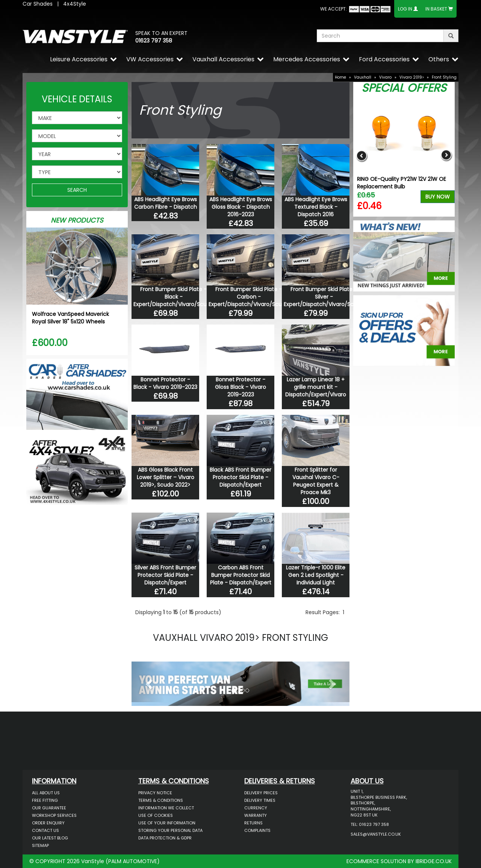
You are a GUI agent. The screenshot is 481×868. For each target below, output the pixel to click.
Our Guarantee (49, 808)
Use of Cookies (156, 815)
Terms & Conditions (161, 800)
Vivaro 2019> (412, 77)
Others (439, 59)
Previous (362, 156)
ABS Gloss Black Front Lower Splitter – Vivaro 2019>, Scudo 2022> (166, 477)
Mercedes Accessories (307, 59)
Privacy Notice (155, 793)
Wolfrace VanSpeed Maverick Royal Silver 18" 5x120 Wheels (70, 318)
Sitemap (40, 845)
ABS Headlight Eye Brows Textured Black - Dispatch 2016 (316, 207)
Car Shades (38, 4)
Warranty (256, 815)
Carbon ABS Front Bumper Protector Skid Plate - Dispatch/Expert (241, 575)
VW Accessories (150, 59)
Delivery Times (260, 800)
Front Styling (444, 77)
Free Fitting (45, 800)
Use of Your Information (167, 823)
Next (446, 156)
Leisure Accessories (79, 59)
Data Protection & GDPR (165, 838)
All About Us (46, 793)
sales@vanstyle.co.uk (376, 834)
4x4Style (75, 4)
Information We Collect (166, 808)
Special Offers (404, 88)
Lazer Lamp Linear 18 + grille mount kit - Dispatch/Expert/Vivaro (316, 387)
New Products (77, 220)
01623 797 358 (154, 41)
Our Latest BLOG (50, 838)
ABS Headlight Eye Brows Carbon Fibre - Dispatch (166, 203)
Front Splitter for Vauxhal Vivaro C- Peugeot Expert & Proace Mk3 (316, 481)
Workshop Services (54, 815)
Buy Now (438, 197)
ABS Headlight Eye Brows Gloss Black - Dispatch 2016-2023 (241, 207)
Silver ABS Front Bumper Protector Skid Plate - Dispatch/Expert (165, 575)
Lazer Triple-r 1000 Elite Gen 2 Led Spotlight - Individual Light (316, 575)
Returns (253, 823)
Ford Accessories (384, 59)
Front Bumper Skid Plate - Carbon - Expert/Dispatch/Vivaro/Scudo (249, 297)
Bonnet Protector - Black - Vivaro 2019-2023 (165, 383)
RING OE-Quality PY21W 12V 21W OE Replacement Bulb (402, 183)
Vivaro (385, 77)
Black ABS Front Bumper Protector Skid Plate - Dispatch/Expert (240, 477)
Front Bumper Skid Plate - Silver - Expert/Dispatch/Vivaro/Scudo (324, 297)
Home (340, 77)
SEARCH (77, 190)
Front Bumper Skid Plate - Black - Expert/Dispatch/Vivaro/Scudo (173, 297)
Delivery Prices (261, 793)
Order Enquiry (48, 823)
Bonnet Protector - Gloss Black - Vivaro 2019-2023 (240, 387)
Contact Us (45, 830)
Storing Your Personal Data (170, 830)
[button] (148, 682)
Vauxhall (363, 77)
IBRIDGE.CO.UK (434, 861)
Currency (256, 808)
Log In (405, 9)
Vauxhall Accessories (223, 59)
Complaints (257, 830)
